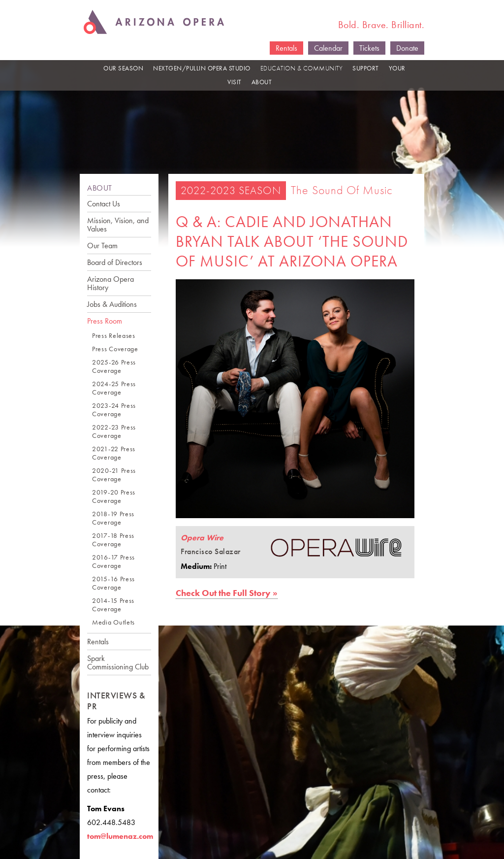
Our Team (102, 246)
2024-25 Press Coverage (114, 388)
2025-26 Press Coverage (114, 366)
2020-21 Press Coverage (114, 475)
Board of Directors (115, 262)
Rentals (286, 48)
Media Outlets (113, 622)
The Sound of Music (342, 190)
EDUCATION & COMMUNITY (302, 68)
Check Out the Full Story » (227, 593)
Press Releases (114, 336)
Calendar (328, 48)
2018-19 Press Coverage (113, 518)
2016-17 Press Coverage (113, 562)
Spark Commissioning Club (118, 662)
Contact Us (104, 204)
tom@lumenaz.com (120, 836)
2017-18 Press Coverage (113, 540)
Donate (407, 48)
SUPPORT (366, 68)
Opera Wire (202, 538)
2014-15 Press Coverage (113, 605)
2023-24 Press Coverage (114, 410)
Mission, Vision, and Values (118, 225)
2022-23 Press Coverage (114, 431)
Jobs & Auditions (112, 304)
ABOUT (262, 82)
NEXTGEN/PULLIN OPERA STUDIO (202, 68)
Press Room (105, 321)
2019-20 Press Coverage (114, 496)
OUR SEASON (123, 68)
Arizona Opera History (110, 283)
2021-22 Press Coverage (114, 453)
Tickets (369, 48)
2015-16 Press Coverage (113, 583)
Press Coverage (115, 349)
